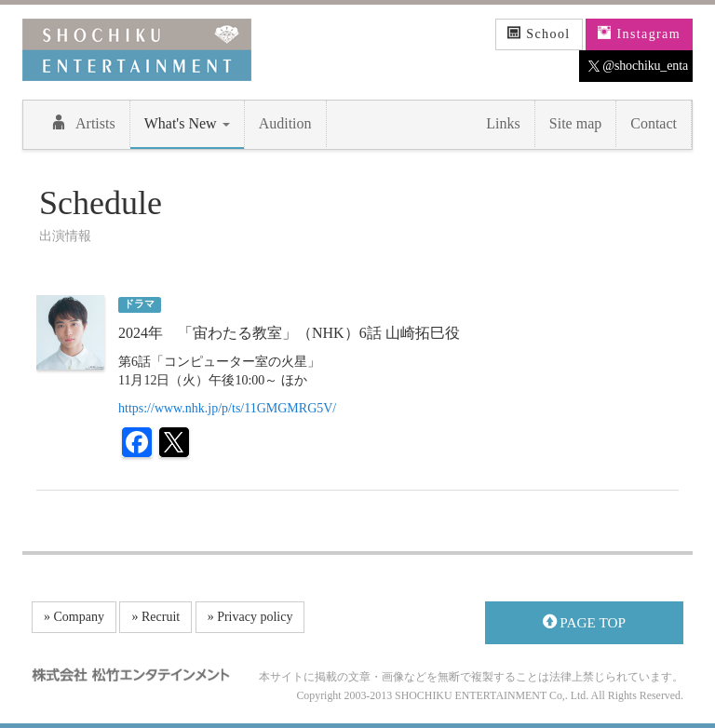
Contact (654, 123)
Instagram (639, 34)
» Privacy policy (250, 617)
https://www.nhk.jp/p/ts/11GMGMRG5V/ (227, 408)
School (539, 34)
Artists (83, 123)
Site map (575, 123)
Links (503, 123)
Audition (285, 123)
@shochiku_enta (638, 66)
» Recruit (155, 617)
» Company (74, 617)
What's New (187, 123)
